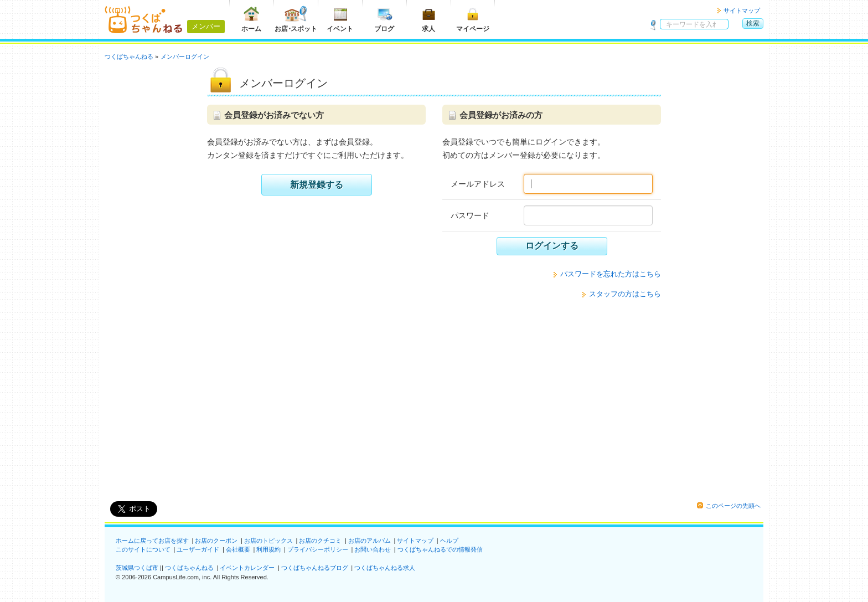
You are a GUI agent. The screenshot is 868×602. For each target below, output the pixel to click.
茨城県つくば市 (137, 568)
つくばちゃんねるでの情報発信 (440, 549)
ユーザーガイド (198, 549)
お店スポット (296, 19)
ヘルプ (449, 541)
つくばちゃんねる (189, 568)
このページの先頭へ (733, 506)
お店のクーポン (216, 541)
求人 (428, 19)
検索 (753, 23)
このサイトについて (143, 549)
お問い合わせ (373, 549)
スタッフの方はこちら (625, 294)
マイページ (473, 19)
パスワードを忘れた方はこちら (611, 274)
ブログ (384, 19)
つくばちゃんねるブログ (315, 568)
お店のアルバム (370, 541)
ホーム (251, 19)
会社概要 (238, 549)
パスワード (470, 215)
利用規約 (268, 549)
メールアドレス (478, 184)
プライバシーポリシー (318, 549)
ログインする (552, 246)
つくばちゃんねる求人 (385, 568)
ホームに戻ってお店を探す (152, 541)
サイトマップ (742, 11)
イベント (340, 19)
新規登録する (317, 185)
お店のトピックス (268, 541)
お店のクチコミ (320, 541)
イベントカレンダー (247, 568)
